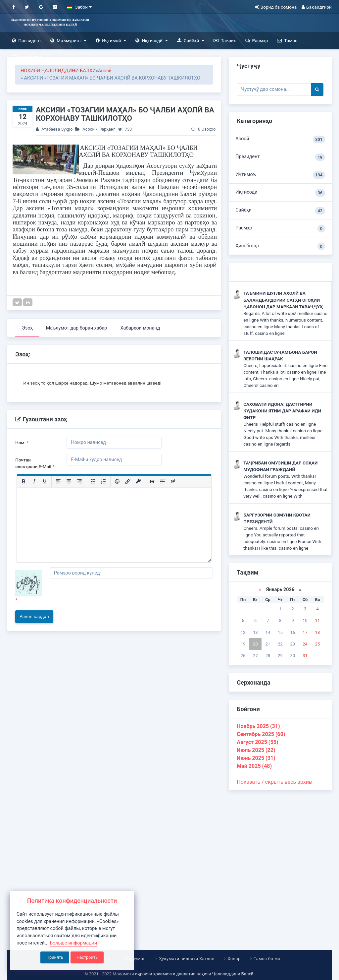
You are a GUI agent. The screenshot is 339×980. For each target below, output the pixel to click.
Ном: (22, 443)
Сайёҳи (280, 211)
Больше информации (73, 943)
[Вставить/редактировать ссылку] (128, 481)
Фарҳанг (107, 129)
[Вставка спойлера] (163, 481)
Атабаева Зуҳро (57, 129)
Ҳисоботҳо (27, 57)
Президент (26, 41)
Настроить (87, 957)
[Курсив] (34, 481)
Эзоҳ (27, 328)
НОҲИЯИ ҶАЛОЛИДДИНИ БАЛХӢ (58, 71)
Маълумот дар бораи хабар (77, 328)
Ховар (234, 959)
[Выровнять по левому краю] (58, 481)
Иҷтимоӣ (111, 41)
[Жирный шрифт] (24, 481)
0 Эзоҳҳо (203, 129)
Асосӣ (105, 71)
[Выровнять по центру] (69, 481)
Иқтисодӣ (152, 41)
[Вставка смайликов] (117, 481)
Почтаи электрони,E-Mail (35, 463)
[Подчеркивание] (45, 481)
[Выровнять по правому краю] (79, 481)
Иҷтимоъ (280, 175)
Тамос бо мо (267, 959)
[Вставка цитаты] (152, 481)
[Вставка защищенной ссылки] (138, 481)
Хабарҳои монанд (140, 328)
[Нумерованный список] (104, 481)
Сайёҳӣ (191, 41)
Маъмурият (68, 41)
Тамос (287, 41)
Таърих (225, 41)
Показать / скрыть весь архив (274, 782)
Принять (55, 957)
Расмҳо (257, 41)
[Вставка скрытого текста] (173, 481)
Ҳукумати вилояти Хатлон (187, 959)
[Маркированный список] (93, 481)
